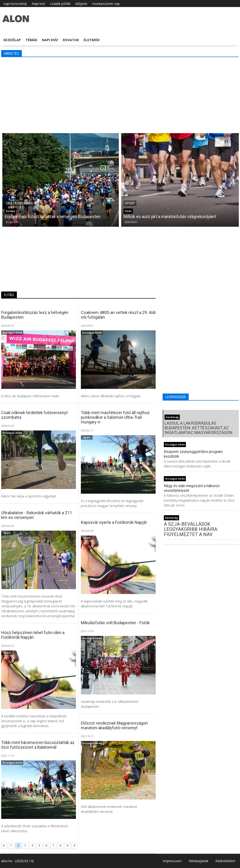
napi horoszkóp (15, 4)
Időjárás (81, 4)
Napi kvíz (38, 4)
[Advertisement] (120, 95)
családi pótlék (60, 4)
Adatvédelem (225, 861)
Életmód (92, 40)
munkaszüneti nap (106, 4)
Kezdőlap (12, 40)
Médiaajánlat (199, 861)
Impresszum (172, 861)
